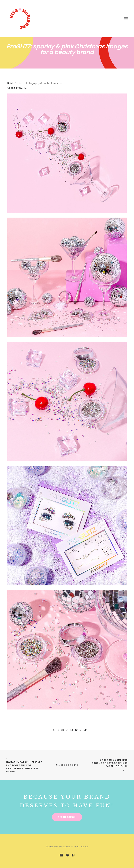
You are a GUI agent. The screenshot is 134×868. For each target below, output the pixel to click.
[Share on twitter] (53, 730)
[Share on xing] (81, 730)
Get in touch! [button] (67, 817)
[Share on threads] (58, 730)
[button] (126, 19)
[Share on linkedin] (67, 730)
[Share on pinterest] (62, 730)
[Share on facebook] (49, 730)
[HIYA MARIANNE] (20, 19)
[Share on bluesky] (76, 730)
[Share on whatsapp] (72, 730)
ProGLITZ (21, 88)
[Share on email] (85, 730)
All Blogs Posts (67, 765)
